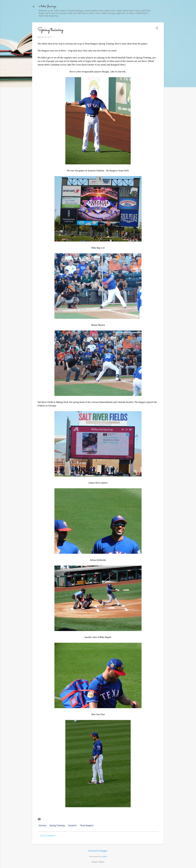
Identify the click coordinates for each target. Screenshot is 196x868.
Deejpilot (104, 856)
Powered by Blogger (98, 851)
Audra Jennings (47, 6)
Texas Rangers (87, 826)
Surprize (72, 826)
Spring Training (57, 826)
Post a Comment (48, 836)
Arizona (42, 826)
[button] (157, 28)
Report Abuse (98, 862)
